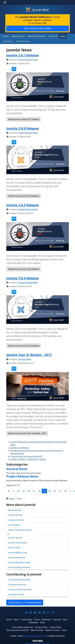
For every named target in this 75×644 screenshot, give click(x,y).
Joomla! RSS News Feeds (19, 562)
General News (25, 359)
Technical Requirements (19, 567)
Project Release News (28, 59)
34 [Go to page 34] (50, 490)
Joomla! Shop (14, 547)
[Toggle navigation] (5, 2)
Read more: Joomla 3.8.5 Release (24, 268)
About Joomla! (17, 36)
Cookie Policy (55, 627)
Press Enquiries (21, 41)
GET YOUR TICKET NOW (37, 28)
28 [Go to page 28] (18, 490)
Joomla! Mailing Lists (18, 552)
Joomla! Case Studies (18, 542)
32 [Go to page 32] (39, 490)
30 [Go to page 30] (29, 490)
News (58, 36)
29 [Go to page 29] (23, 490)
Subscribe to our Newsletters (25, 602)
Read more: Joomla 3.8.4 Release (24, 345)
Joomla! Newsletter (17, 557)
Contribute (7, 41)
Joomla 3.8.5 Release (23, 204)
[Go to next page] (70, 490)
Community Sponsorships (20, 589)
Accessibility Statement (23, 627)
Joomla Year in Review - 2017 (29, 354)
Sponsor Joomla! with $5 (17, 630)
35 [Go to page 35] (55, 490)
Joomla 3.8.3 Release (20, 447)
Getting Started (15, 514)
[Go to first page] (9, 490)
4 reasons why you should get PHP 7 (27, 456)
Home (6, 36)
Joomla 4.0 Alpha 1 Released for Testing (28, 459)
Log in (64, 630)
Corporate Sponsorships (19, 579)
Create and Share (16, 519)
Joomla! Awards (15, 537)
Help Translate (37, 630)
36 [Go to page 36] (60, 490)
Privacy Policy (41, 627)
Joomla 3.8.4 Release (23, 277)
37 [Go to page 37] (65, 490)
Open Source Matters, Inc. (35, 635)
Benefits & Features (34, 36)
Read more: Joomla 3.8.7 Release (24, 119)
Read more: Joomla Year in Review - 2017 (27, 433)
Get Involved (14, 524)
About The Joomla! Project (20, 529)
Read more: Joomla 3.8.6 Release (24, 195)
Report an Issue (52, 630)
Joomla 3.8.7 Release (23, 55)
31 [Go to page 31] (34, 490)
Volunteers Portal (16, 594)
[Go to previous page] (13, 490)
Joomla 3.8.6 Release (23, 128)
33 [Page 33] (44, 490)
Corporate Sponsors (17, 584)
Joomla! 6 (49, 36)
